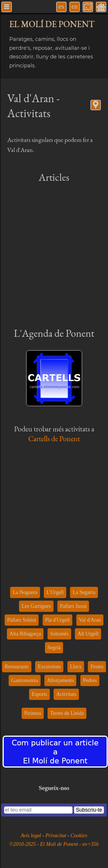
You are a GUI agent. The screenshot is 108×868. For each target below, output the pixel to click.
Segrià (54, 648)
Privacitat (56, 835)
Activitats (66, 694)
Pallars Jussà (73, 606)
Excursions (49, 667)
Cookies (79, 835)
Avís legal (32, 835)
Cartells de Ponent (54, 439)
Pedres (90, 680)
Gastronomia (25, 680)
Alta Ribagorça (25, 634)
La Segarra (84, 592)
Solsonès (59, 634)
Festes (97, 667)
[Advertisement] (54, 255)
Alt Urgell (88, 634)
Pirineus (33, 713)
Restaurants (17, 667)
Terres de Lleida (67, 713)
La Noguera (25, 592)
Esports (39, 694)
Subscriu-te (89, 810)
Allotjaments (60, 680)
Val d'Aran (90, 620)
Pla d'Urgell (57, 620)
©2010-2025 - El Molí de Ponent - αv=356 (54, 844)
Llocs (76, 667)
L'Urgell (55, 592)
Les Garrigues (36, 606)
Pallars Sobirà (22, 620)
